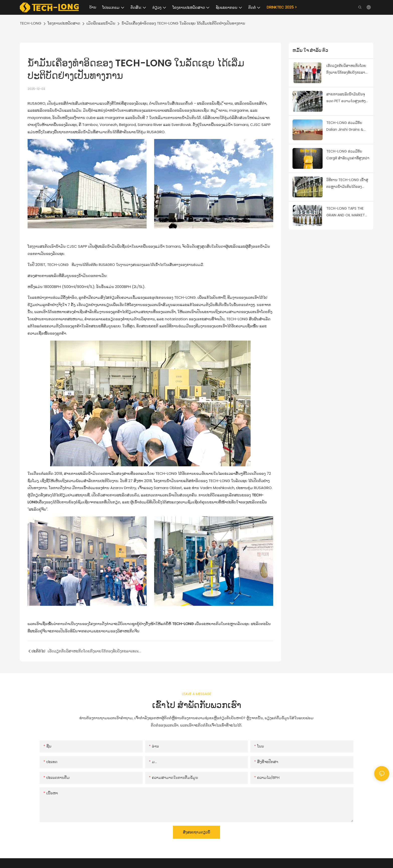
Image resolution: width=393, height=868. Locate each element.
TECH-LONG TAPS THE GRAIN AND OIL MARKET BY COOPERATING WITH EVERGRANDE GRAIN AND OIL (347, 212)
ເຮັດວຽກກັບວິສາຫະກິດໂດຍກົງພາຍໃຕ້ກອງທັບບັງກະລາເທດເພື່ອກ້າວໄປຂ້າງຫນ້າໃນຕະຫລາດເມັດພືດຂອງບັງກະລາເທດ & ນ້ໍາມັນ (346, 69)
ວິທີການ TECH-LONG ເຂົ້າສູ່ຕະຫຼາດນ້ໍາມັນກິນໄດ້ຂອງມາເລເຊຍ (347, 184)
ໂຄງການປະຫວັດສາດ (64, 23)
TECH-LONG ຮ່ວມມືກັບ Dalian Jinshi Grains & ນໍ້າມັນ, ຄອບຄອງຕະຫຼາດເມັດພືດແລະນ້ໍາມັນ (347, 126)
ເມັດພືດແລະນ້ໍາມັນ (101, 23)
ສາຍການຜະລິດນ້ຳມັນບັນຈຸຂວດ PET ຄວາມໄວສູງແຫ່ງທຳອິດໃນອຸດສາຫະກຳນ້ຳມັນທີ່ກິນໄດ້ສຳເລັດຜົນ (348, 98)
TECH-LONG (31, 23)
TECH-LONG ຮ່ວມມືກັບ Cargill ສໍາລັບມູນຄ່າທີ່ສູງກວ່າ (348, 155)
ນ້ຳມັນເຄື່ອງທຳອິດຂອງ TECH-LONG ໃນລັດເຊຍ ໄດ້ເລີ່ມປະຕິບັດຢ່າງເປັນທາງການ (183, 23)
